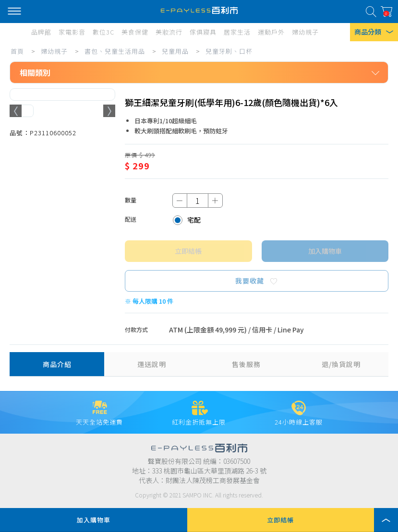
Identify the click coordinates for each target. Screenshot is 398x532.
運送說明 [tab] (152, 364)
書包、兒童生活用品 (115, 51)
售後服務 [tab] (246, 364)
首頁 (17, 51)
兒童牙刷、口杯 (229, 51)
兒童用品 (175, 51)
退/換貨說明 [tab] (341, 364)
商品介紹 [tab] (57, 364)
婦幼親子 (54, 51)
